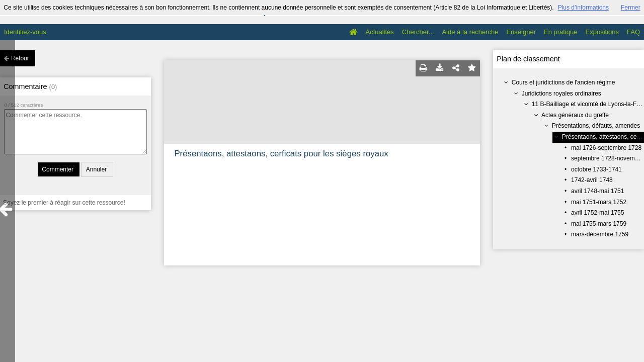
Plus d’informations (583, 8)
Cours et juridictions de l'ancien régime (563, 82)
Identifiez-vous (25, 32)
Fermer (631, 8)
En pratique (561, 32)
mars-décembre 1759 (600, 234)
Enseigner (521, 32)
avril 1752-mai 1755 (597, 213)
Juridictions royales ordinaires (561, 94)
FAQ (633, 32)
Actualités (379, 32)
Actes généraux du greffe (575, 115)
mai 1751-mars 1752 (599, 202)
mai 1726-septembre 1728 (606, 148)
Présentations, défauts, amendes (596, 126)
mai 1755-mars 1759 (599, 224)
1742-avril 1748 (592, 180)
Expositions (602, 32)
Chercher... (418, 32)
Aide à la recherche (470, 32)
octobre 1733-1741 (596, 169)
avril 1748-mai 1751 (597, 191)
